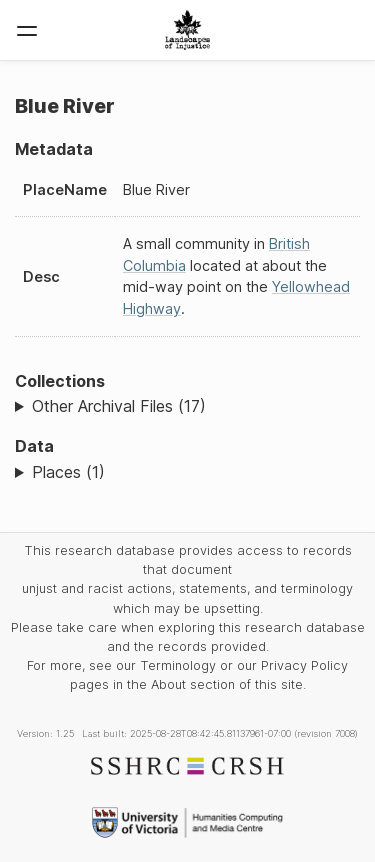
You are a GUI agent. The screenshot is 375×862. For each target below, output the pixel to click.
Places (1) (68, 472)
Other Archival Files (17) (119, 406)
